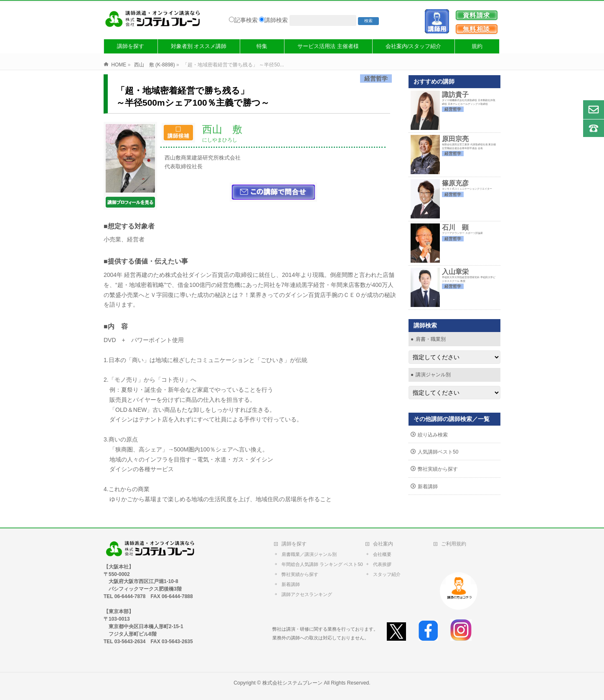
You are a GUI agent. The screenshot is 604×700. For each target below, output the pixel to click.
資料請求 (477, 15)
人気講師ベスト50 (438, 452)
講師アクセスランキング (307, 594)
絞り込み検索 (433, 435)
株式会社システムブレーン (292, 683)
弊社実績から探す (438, 469)
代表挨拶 (382, 564)
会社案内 (383, 544)
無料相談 (477, 29)
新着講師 (428, 487)
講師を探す (294, 544)
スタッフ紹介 (387, 574)
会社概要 (382, 554)
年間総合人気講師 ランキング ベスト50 (324, 564)
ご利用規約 (454, 544)
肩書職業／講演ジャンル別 (309, 554)
